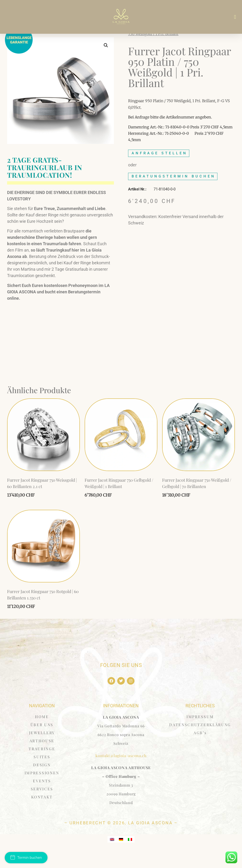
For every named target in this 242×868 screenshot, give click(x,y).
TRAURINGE (42, 765)
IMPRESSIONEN (42, 790)
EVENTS (42, 798)
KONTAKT (42, 814)
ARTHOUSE (42, 757)
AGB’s (200, 749)
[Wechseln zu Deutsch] (121, 856)
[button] (235, 17)
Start (132, 44)
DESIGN (42, 782)
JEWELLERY (42, 749)
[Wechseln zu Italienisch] (130, 856)
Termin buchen (26, 858)
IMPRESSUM (200, 733)
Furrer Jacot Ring (155, 44)
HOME (42, 733)
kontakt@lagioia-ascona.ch (121, 772)
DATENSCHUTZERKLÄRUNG (200, 741)
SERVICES (42, 806)
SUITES (42, 773)
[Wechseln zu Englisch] (112, 856)
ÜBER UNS (42, 741)
